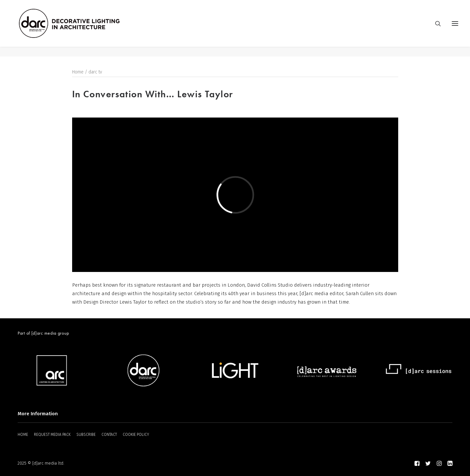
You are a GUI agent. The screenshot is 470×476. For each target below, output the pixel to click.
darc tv (95, 72)
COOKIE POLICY (136, 435)
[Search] (435, 28)
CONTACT (109, 435)
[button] (455, 28)
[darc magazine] (79, 28)
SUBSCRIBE (86, 435)
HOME (23, 435)
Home (78, 72)
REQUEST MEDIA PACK (52, 435)
